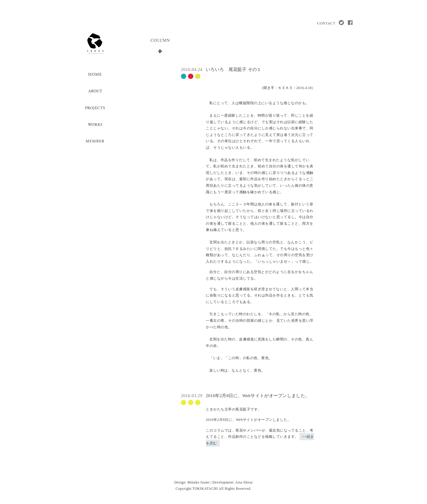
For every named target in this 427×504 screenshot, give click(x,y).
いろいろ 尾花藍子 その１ (234, 69)
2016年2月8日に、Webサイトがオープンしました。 (258, 396)
